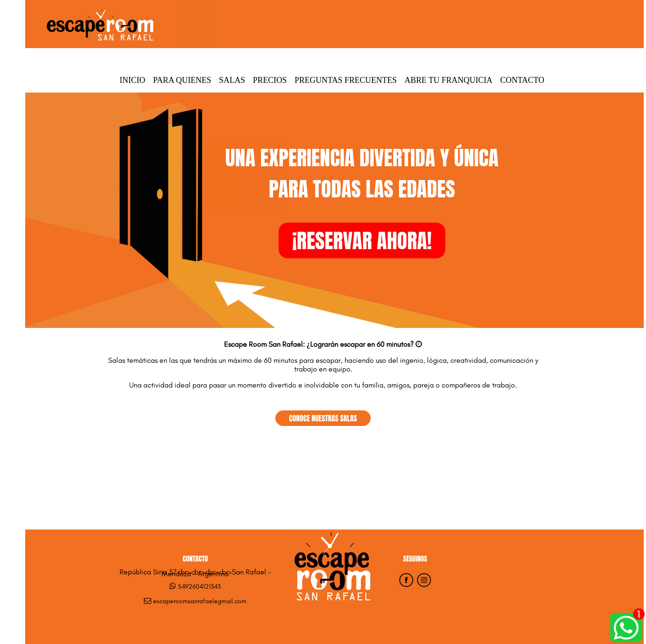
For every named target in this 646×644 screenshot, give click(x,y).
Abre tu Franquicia (449, 80)
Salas (232, 80)
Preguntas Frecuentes (346, 80)
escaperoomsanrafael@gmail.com (200, 601)
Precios (270, 80)
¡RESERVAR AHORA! (362, 240)
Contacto (522, 80)
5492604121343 (199, 587)
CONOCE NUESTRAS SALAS (323, 418)
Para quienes (182, 80)
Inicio (132, 80)
